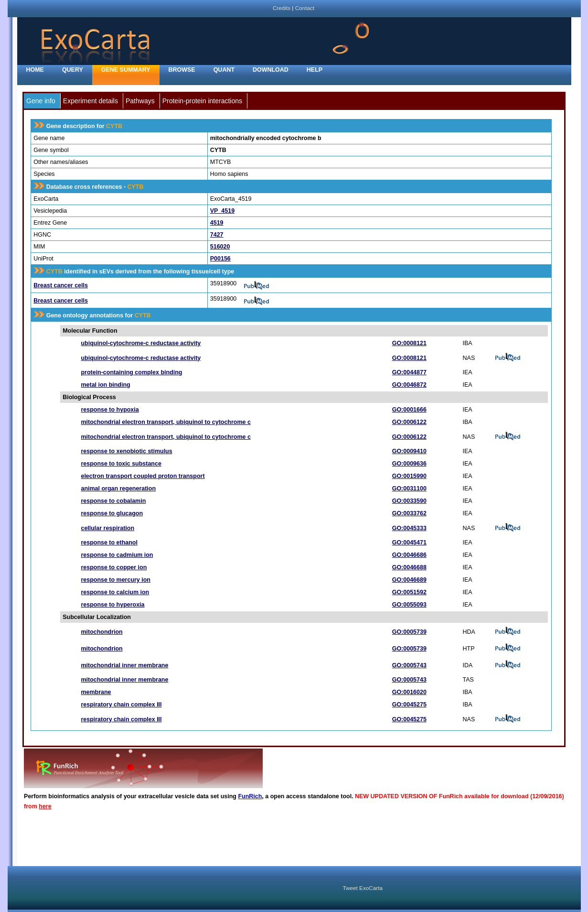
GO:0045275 (409, 705)
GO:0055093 (409, 605)
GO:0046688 (409, 567)
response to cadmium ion (117, 555)
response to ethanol (109, 543)
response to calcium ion (115, 592)
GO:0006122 (409, 422)
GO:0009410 (409, 451)
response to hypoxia (110, 410)
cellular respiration (107, 528)
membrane (96, 692)
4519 (217, 223)
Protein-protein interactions (202, 101)
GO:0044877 (409, 372)
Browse (182, 70)
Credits (282, 8)
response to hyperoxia (112, 605)
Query (73, 70)
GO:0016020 (409, 692)
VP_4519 (222, 211)
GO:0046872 (409, 385)
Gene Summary (126, 70)
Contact (305, 8)
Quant (224, 70)
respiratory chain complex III (121, 705)
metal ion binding (105, 385)
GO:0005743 (409, 665)
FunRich (250, 796)
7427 (217, 235)
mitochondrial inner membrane (124, 665)
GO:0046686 (409, 555)
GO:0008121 (409, 343)
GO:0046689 (409, 580)
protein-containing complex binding (131, 372)
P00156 (220, 259)
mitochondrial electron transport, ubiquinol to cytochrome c (166, 422)
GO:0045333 (409, 528)
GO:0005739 (409, 632)
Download (271, 70)
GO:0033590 (409, 501)
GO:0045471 (409, 543)
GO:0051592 (409, 592)
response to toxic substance (121, 464)
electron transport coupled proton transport (143, 476)
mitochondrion (102, 632)
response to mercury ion (116, 580)
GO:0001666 (409, 410)
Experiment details (91, 101)
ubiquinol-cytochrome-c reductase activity (141, 343)
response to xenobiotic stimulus (126, 451)
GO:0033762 (409, 513)
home (35, 70)
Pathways (140, 101)
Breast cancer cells (61, 285)
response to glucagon (112, 513)
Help (315, 70)
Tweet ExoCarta (363, 888)
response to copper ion (114, 567)
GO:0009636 (409, 464)
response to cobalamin (113, 501)
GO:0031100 (409, 489)
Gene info (41, 101)
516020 (220, 247)
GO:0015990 (409, 476)
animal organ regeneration (118, 489)
